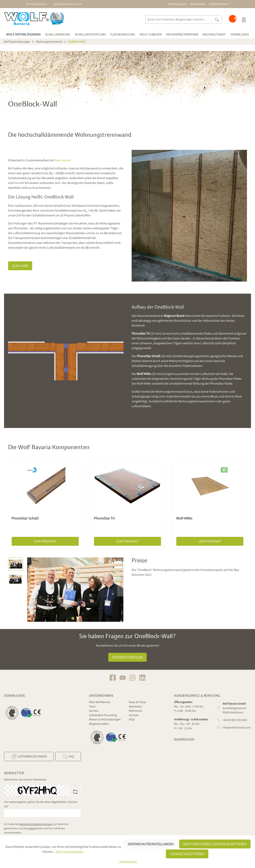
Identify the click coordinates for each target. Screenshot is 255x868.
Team (92, 706)
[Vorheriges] (30, 590)
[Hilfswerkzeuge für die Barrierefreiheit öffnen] (235, 20)
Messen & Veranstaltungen (105, 719)
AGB (31, 828)
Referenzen (136, 711)
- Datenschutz (128, 861)
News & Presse (137, 702)
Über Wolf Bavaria (100, 702)
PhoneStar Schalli (25, 518)
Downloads (198, 4)
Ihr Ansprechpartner (37, 4)
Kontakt (134, 715)
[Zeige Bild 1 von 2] (73, 618)
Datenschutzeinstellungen (151, 844)
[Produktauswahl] (244, 20)
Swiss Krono (63, 160)
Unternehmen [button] (218, 4)
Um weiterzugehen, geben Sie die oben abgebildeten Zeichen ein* (41, 804)
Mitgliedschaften (99, 724)
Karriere (94, 711)
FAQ (68, 757)
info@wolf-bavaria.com (69, 4)
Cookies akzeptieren (187, 854)
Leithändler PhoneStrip (103, 715)
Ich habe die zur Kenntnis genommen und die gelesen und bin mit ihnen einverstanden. (36, 828)
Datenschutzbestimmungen (36, 824)
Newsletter (135, 706)
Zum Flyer (20, 266)
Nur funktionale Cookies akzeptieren (215, 844)
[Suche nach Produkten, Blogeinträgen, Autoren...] (179, 20)
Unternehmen (101, 696)
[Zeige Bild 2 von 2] (78, 618)
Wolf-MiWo (184, 518)
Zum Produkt (45, 541)
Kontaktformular (127, 657)
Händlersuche (178, 4)
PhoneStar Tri (104, 518)
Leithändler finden (29, 757)
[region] (66, 590)
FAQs (132, 719)
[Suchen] (217, 20)
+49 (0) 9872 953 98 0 (235, 720)
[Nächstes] (120, 590)
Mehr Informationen (69, 852)
